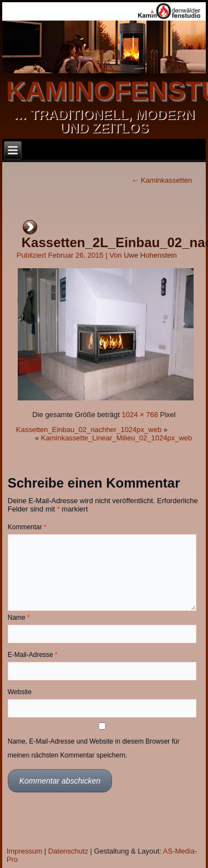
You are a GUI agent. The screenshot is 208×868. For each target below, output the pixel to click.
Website (20, 692)
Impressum (24, 851)
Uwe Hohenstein (150, 255)
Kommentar (27, 527)
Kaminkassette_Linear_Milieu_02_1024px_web (116, 438)
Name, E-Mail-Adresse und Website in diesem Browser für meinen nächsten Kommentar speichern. (94, 748)
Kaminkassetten (162, 180)
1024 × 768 (139, 415)
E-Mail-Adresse (33, 655)
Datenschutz (68, 851)
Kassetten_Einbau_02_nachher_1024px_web (89, 430)
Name (19, 618)
